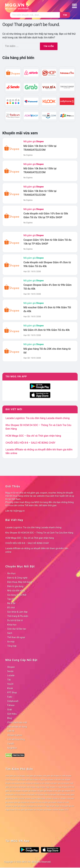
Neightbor (12, 748)
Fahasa (11, 705)
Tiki (9, 680)
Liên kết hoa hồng (16, 739)
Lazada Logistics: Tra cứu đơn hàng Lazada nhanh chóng (38, 418)
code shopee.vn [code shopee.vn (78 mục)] (11, 780)
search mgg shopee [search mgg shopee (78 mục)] (38, 798)
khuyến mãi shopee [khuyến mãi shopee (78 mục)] (63, 780)
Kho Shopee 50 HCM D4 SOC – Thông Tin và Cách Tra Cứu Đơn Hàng (39, 533)
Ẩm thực (11, 573)
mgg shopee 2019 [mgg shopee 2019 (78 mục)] (65, 787)
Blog (10, 718)
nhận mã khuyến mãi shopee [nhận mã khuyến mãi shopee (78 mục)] (55, 795)
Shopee (11, 667)
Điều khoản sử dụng (17, 727)
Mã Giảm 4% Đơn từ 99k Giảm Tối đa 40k (47, 330)
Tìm (65, 15)
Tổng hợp (12, 646)
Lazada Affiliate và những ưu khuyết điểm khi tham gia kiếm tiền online (37, 550)
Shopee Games (15, 735)
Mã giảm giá (34, 141)
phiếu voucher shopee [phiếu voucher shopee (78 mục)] (22, 798)
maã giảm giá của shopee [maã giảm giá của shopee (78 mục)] (60, 783)
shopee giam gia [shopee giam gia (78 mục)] (14, 802)
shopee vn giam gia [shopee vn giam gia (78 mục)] (13, 806)
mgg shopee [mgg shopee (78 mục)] (41, 787)
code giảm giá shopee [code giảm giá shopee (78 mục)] (34, 776)
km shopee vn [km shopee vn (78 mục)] (37, 783)
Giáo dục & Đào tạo (17, 629)
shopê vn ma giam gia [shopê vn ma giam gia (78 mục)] (63, 806)
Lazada (11, 675)
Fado (10, 697)
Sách (10, 633)
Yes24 (10, 684)
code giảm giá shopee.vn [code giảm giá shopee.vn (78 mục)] (52, 776)
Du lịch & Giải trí (15, 620)
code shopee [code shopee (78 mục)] (66, 776)
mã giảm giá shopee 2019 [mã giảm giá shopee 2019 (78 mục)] (65, 791)
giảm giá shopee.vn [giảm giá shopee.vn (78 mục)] (48, 780)
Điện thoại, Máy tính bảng (20, 582)
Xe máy (11, 642)
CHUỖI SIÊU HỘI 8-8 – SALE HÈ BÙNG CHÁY (30, 443)
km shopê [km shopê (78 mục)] (46, 783)
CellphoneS (13, 701)
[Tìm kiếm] (35, 15)
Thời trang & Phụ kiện (18, 616)
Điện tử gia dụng (15, 586)
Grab (10, 710)
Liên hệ (11, 731)
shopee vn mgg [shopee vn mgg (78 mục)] (43, 806)
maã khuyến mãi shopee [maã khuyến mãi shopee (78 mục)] (27, 787)
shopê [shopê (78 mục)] (52, 806)
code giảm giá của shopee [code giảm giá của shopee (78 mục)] (15, 776)
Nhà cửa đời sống (16, 591)
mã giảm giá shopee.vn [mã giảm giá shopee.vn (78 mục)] (46, 791)
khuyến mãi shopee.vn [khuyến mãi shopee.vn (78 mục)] (14, 783)
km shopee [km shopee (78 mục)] (27, 783)
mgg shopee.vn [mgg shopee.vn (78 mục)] (52, 787)
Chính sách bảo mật (17, 722)
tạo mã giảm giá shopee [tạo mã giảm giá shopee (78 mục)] (43, 810)
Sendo (10, 671)
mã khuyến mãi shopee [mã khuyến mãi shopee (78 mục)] (35, 795)
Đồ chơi (11, 608)
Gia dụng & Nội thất (17, 595)
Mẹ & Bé (11, 603)
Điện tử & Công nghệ (17, 578)
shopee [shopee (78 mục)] (49, 798)
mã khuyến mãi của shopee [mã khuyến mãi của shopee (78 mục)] (16, 795)
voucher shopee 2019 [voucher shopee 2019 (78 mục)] (60, 810)
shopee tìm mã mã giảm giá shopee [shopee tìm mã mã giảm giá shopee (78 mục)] (43, 802)
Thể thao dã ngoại (16, 637)
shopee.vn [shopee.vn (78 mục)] (56, 798)
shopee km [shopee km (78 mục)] (25, 802)
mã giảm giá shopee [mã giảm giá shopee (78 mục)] (29, 791)
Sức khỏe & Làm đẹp (17, 612)
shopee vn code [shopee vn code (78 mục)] (63, 802)
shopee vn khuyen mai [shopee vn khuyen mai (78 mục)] (29, 806)
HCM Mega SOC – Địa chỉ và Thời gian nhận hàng (33, 436)
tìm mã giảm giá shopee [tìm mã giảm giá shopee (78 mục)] (24, 810)
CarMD (11, 744)
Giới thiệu (12, 714)
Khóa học (12, 625)
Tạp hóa (11, 599)
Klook (10, 688)
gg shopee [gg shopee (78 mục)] (22, 780)
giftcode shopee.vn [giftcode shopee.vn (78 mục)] (33, 780)
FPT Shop (12, 693)
